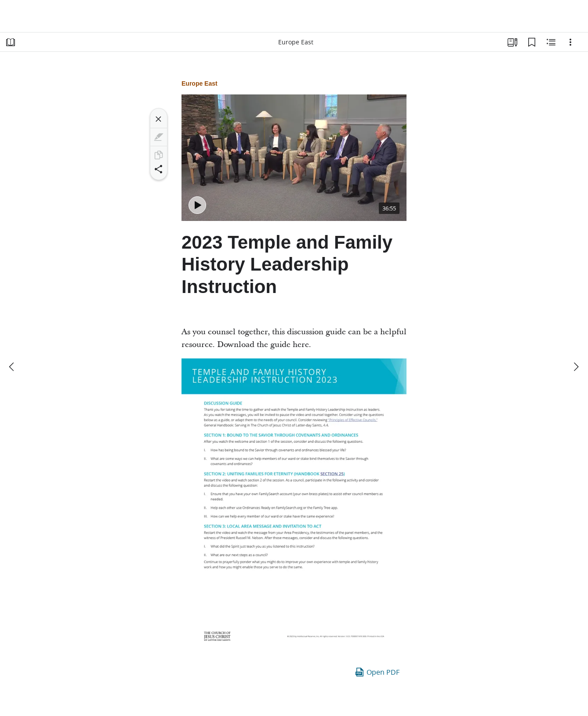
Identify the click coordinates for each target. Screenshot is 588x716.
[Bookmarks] (532, 42)
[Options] (570, 42)
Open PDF (377, 672)
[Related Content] (551, 42)
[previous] (12, 367)
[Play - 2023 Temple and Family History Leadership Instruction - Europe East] (197, 205)
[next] (576, 367)
